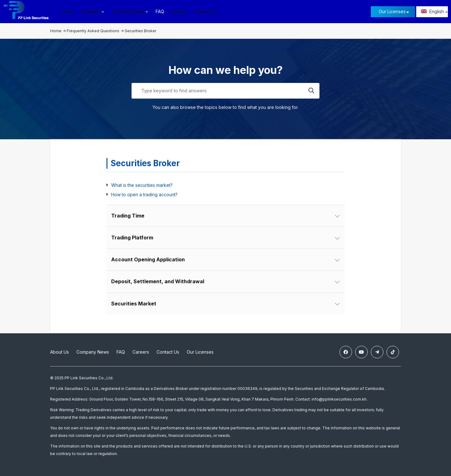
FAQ (160, 11)
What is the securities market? (142, 185)
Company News (93, 352)
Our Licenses (392, 11)
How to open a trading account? (144, 194)
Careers (179, 11)
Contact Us (206, 11)
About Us (60, 352)
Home (68, 11)
